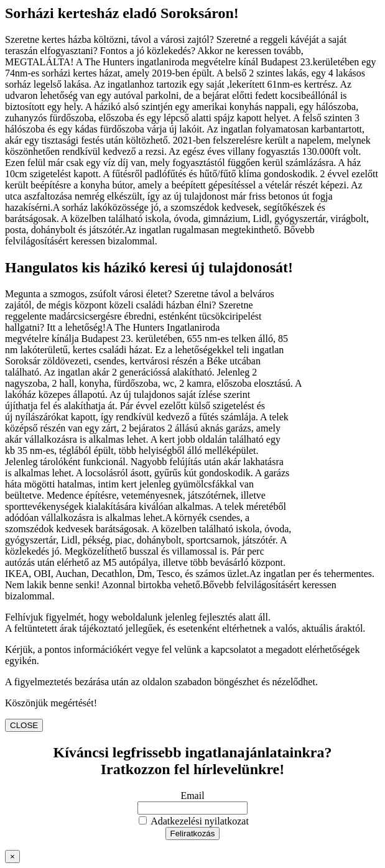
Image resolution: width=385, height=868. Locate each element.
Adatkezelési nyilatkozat (194, 821)
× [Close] (12, 856)
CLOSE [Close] (24, 725)
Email (192, 796)
